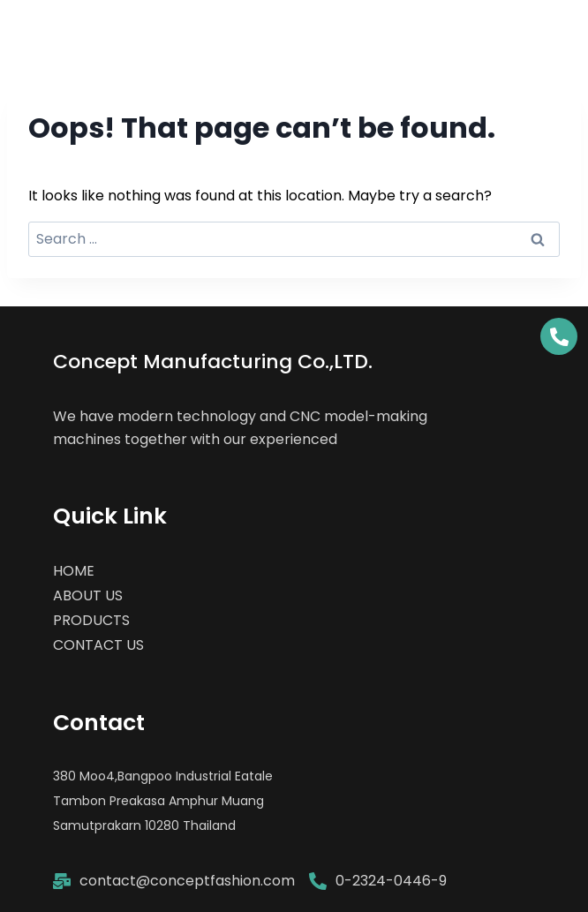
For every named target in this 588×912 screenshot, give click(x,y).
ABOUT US (88, 595)
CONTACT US (98, 645)
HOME (74, 571)
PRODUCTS (91, 620)
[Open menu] (555, 29)
